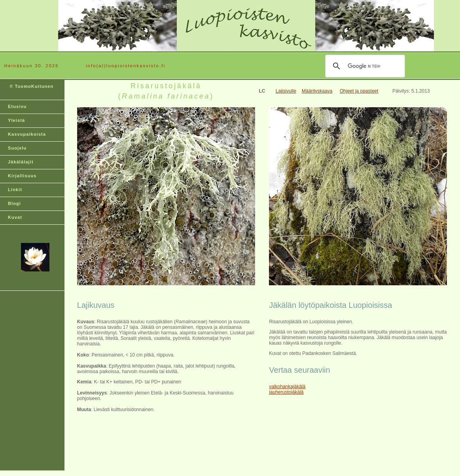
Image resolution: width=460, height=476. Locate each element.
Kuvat (15, 217)
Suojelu (17, 148)
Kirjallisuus (22, 176)
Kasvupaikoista (27, 134)
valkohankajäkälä (287, 387)
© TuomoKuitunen (31, 89)
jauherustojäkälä (286, 392)
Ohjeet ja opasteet (359, 91)
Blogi (14, 203)
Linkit (15, 190)
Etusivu (17, 106)
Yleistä (16, 120)
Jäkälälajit (21, 162)
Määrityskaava (317, 91)
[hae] (364, 66)
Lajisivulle (286, 91)
